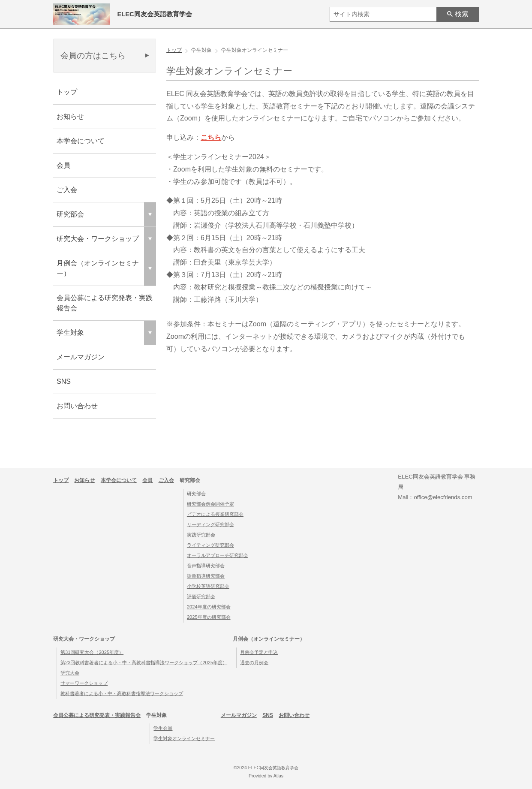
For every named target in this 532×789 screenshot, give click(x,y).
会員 (63, 165)
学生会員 (163, 728)
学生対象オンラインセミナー (184, 738)
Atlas (278, 776)
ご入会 (67, 190)
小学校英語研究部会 (208, 586)
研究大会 (70, 673)
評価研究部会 (201, 596)
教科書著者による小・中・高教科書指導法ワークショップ (122, 693)
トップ (67, 92)
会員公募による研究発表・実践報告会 (105, 303)
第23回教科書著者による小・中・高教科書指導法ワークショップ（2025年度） (144, 663)
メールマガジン (81, 357)
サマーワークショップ (84, 683)
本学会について (81, 141)
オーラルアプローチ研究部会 (218, 555)
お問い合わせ (77, 406)
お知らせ (70, 116)
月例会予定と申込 (259, 652)
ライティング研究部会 (210, 545)
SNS (64, 381)
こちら (211, 137)
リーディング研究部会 (210, 524)
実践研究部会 (201, 535)
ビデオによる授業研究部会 (215, 514)
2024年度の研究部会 (209, 607)
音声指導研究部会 (206, 566)
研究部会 (196, 494)
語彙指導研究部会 (206, 576)
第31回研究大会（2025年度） (92, 652)
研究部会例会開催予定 (210, 504)
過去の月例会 (254, 663)
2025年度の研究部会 (209, 617)
